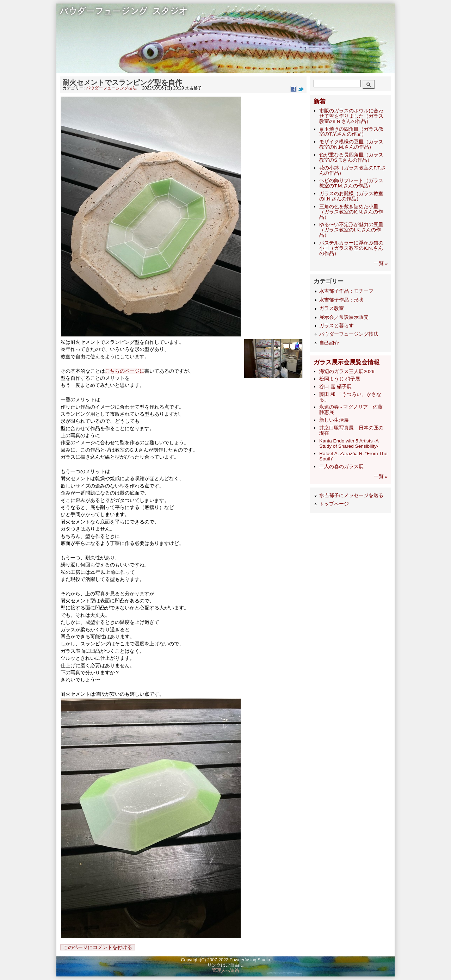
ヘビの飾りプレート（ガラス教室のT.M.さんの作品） (351, 183)
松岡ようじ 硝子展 (340, 379)
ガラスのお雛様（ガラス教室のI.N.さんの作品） (351, 196)
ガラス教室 (332, 308)
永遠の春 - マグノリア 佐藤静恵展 (351, 410)
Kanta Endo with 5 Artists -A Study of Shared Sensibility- (349, 444)
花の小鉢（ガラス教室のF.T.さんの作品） (353, 170)
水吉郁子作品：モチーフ (346, 291)
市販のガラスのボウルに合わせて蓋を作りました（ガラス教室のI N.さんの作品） (351, 116)
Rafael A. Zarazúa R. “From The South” (353, 456)
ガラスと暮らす (336, 326)
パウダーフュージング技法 (111, 88)
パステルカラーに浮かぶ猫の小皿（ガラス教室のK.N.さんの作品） (351, 248)
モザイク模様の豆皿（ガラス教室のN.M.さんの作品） (351, 144)
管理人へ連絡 (225, 970)
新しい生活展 (334, 420)
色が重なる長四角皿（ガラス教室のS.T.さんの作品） (351, 157)
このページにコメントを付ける (98, 947)
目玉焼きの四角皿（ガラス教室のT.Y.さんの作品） (351, 132)
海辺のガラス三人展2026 (347, 371)
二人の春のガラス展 (341, 467)
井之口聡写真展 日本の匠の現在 (351, 430)
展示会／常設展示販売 (344, 317)
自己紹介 (329, 343)
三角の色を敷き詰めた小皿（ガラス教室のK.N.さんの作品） (351, 212)
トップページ (334, 504)
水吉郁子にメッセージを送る (351, 495)
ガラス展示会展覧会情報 (347, 362)
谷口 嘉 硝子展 (335, 387)
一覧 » (381, 263)
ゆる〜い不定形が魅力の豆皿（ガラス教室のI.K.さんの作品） (351, 230)
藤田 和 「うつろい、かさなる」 (350, 397)
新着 (320, 102)
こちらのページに (125, 371)
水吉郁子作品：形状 (341, 300)
